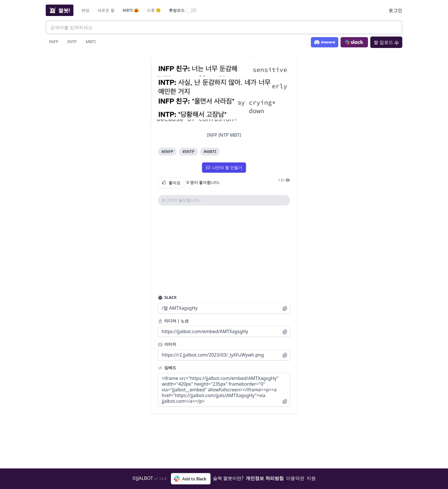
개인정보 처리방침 (265, 478)
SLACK (167, 297)
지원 (311, 478)
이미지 (167, 344)
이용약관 (295, 478)
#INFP (167, 151)
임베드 (167, 368)
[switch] (192, 10)
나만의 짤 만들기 (224, 167)
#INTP (188, 151)
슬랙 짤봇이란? (228, 478)
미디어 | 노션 (173, 321)
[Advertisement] (224, 250)
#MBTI (210, 151)
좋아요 (171, 183)
